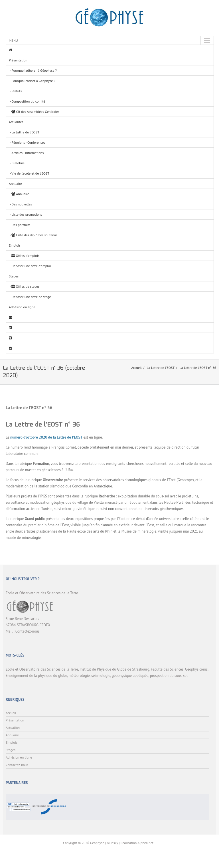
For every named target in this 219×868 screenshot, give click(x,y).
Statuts (17, 91)
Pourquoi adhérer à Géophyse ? (34, 70)
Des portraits (21, 225)
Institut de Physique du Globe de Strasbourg (114, 669)
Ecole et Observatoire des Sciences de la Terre (42, 669)
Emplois (15, 245)
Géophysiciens (196, 669)
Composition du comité (28, 101)
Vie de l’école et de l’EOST (30, 173)
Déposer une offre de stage (31, 297)
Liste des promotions (27, 214)
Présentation (18, 60)
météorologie (79, 676)
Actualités (16, 122)
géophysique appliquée (130, 676)
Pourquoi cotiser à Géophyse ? (33, 81)
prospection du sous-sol (169, 676)
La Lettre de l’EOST (25, 132)
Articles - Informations (28, 153)
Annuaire (15, 184)
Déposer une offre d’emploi (31, 266)
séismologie (101, 676)
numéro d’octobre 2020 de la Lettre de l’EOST (46, 437)
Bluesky (112, 843)
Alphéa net (145, 843)
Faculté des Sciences (167, 669)
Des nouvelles (22, 204)
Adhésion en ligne (22, 307)
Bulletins (18, 163)
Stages (14, 276)
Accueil (136, 368)
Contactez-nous (28, 631)
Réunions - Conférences (28, 142)
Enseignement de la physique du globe (36, 676)
